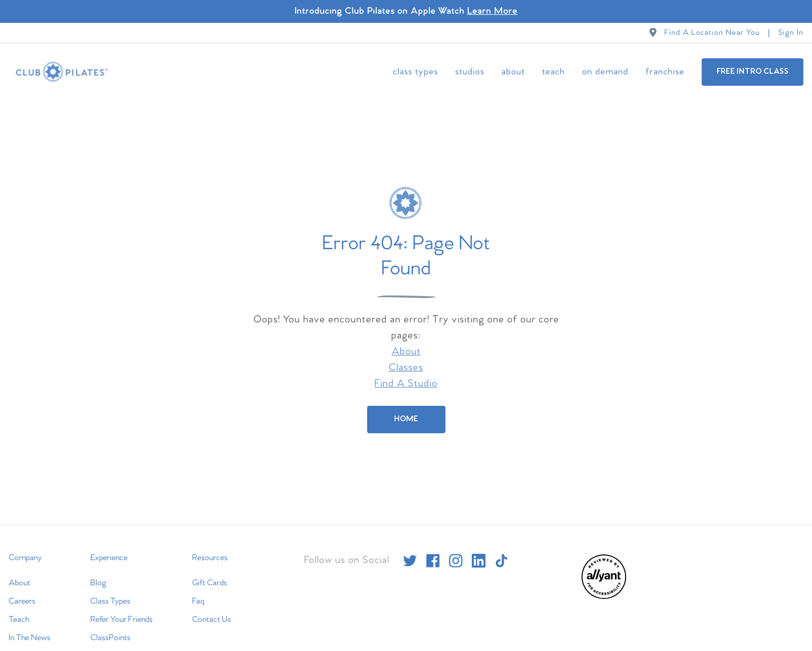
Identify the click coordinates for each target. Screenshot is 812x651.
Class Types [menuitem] (415, 72)
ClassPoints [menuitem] (110, 622)
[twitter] (410, 545)
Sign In (791, 33)
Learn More (492, 11)
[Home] (406, 404)
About (406, 336)
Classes (406, 352)
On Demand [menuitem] (605, 72)
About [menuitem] (513, 72)
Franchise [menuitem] (665, 72)
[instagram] (456, 545)
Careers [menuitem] (22, 585)
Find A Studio (406, 368)
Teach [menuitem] (554, 72)
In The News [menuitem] (29, 622)
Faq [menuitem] (198, 585)
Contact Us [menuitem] (212, 604)
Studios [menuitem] (470, 72)
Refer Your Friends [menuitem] (122, 604)
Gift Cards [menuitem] (210, 567)
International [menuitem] (30, 640)
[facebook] (433, 545)
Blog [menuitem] (98, 567)
